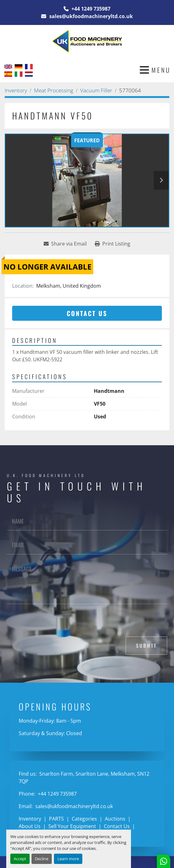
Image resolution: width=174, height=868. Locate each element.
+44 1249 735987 (90, 9)
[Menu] (144, 70)
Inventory (30, 819)
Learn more (68, 859)
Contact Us (87, 313)
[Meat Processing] (54, 90)
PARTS (56, 819)
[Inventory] (16, 90)
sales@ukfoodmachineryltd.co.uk (90, 16)
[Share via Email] (65, 244)
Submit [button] (146, 646)
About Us (30, 826)
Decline (42, 859)
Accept (20, 859)
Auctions (115, 819)
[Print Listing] (113, 244)
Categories (84, 819)
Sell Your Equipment (72, 826)
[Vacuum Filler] (96, 90)
